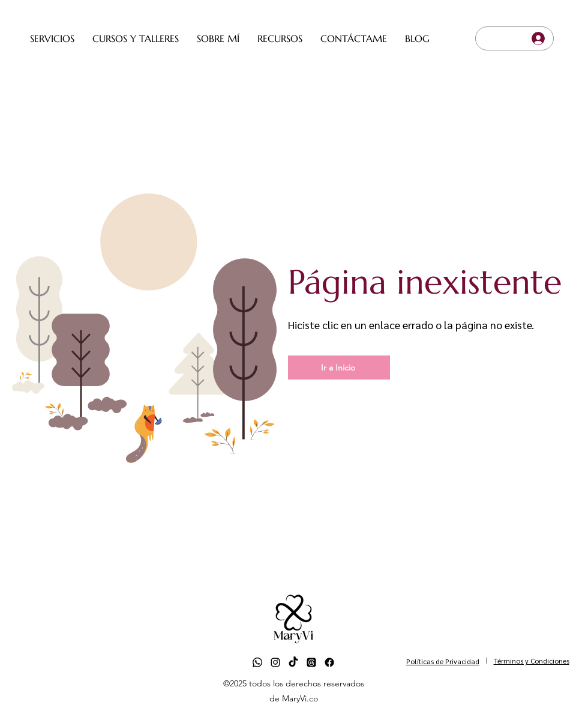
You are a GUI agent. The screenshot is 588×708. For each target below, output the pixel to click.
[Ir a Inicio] (339, 368)
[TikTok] (293, 662)
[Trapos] (311, 662)
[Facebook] (329, 662)
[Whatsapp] (257, 662)
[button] (52, 38)
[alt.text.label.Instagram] (275, 662)
